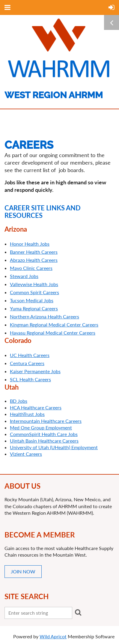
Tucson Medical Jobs (32, 300)
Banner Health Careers (34, 252)
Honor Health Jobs (30, 244)
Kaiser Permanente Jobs (35, 371)
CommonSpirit (44, 434)
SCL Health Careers (30, 379)
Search (78, 612)
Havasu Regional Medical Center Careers (53, 333)
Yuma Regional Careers (34, 308)
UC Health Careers (30, 355)
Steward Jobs (24, 276)
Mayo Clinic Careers (31, 268)
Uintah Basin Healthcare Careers (44, 441)
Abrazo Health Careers (34, 260)
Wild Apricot (53, 636)
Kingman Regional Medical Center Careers (54, 325)
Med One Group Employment (41, 427)
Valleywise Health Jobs (34, 284)
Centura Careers (27, 363)
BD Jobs (19, 401)
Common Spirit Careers (34, 292)
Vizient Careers (26, 454)
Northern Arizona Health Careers (45, 316)
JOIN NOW (23, 571)
